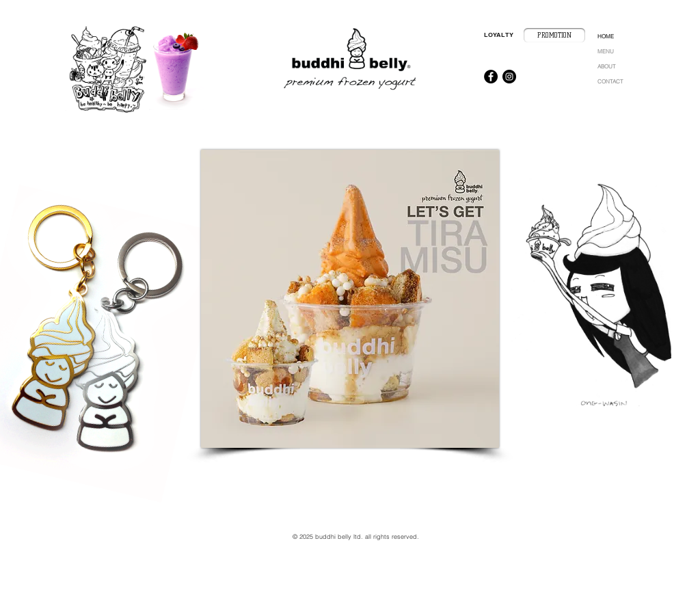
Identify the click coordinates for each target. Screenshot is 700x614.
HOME (606, 36)
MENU (606, 51)
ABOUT (606, 66)
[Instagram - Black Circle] (509, 77)
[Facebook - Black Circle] (491, 77)
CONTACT (610, 81)
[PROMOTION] (554, 35)
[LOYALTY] (499, 35)
